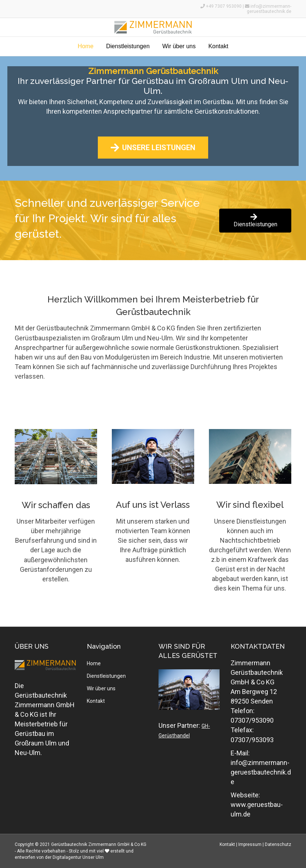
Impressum (250, 844)
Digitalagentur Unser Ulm (78, 857)
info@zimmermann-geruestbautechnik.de (269, 9)
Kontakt (218, 46)
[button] (153, 148)
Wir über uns (179, 46)
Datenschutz (278, 844)
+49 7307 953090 (224, 6)
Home (86, 46)
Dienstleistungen (128, 46)
